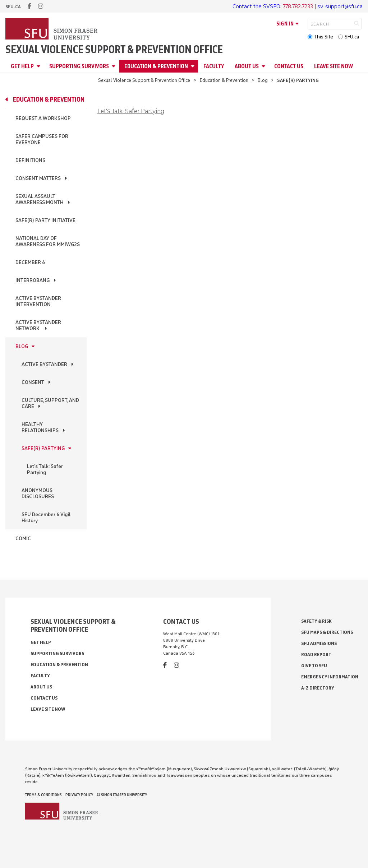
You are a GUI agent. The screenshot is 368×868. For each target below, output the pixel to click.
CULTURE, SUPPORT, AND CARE (50, 403)
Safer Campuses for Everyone (42, 139)
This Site (324, 37)
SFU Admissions (319, 643)
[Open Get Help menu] (40, 66)
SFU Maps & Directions (327, 632)
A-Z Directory (318, 688)
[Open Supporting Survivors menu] (115, 66)
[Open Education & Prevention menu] (194, 66)
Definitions (30, 160)
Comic (23, 539)
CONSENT (33, 382)
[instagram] (41, 6)
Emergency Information (330, 677)
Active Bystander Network (38, 325)
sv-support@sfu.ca (340, 6)
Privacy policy (79, 795)
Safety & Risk (316, 621)
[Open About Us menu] (264, 66)
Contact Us (289, 66)
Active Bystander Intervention (38, 301)
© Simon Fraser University (122, 795)
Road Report (316, 655)
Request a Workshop (43, 118)
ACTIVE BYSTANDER (44, 364)
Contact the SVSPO (256, 6)
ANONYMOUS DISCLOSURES (38, 493)
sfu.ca (13, 7)
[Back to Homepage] (52, 29)
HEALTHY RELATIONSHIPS (40, 427)
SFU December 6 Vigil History (46, 517)
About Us (247, 66)
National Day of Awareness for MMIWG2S (48, 241)
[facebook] (29, 6)
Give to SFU (314, 666)
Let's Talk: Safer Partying (45, 469)
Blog (263, 80)
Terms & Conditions (43, 795)
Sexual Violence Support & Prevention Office (114, 50)
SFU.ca (352, 37)
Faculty (214, 66)
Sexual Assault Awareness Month (40, 199)
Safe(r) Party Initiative (45, 220)
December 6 (30, 262)
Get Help (22, 66)
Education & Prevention (156, 66)
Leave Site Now (333, 66)
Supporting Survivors (79, 66)
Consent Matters (38, 178)
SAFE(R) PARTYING (43, 448)
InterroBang (33, 280)
